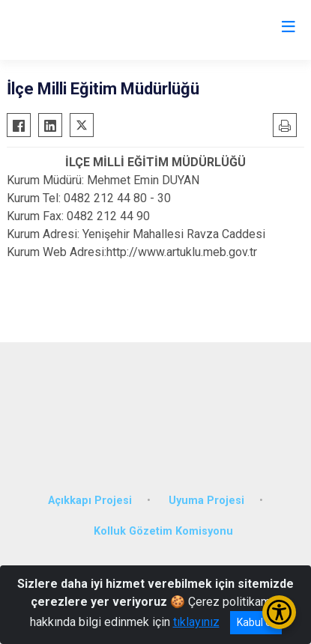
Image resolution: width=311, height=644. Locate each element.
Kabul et (256, 622)
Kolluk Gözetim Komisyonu (163, 531)
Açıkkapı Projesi (90, 501)
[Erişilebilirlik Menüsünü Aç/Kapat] (279, 612)
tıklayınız (196, 622)
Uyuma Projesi (206, 501)
